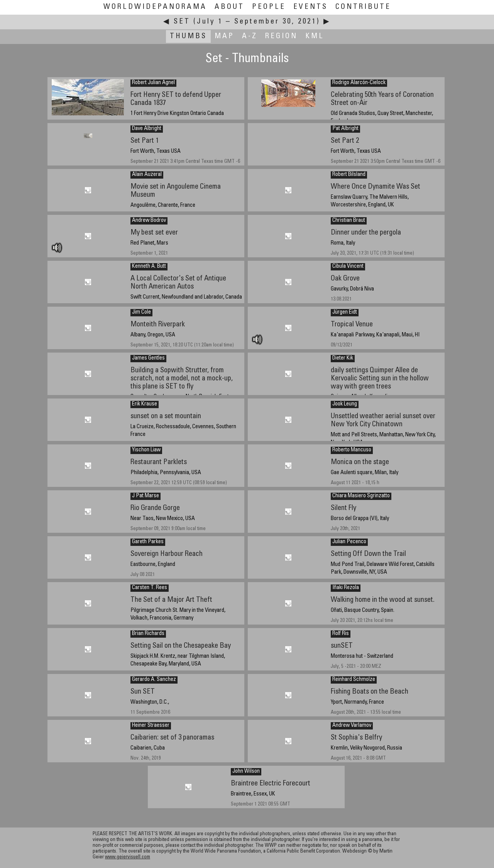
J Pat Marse (145, 496)
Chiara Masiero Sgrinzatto (361, 496)
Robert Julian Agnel (153, 83)
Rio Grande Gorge (155, 508)
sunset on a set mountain (166, 416)
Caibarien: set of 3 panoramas (172, 738)
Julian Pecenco (349, 542)
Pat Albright (345, 129)
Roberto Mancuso (352, 450)
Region (281, 36)
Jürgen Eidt (345, 312)
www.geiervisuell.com (128, 857)
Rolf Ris (341, 634)
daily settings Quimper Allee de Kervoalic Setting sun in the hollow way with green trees (380, 378)
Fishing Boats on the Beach (370, 692)
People (269, 7)
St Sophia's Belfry (356, 738)
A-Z (250, 36)
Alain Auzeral (147, 175)
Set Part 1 (145, 141)
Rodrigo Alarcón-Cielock (359, 83)
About (229, 7)
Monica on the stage (360, 462)
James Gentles (148, 358)
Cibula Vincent (348, 267)
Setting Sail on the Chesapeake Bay (181, 646)
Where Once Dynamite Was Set (376, 187)
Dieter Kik (343, 358)
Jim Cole (141, 312)
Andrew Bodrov (149, 221)
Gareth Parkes (148, 542)
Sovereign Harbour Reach (167, 554)
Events (310, 7)
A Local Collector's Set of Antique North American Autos (178, 283)
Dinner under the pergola (366, 233)
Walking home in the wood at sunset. (383, 600)
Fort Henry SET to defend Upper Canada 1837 (176, 99)
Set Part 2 (345, 141)
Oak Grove (345, 279)
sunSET (342, 646)
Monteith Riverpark (158, 325)
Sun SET (143, 692)
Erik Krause (145, 404)
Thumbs (188, 36)
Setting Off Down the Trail (368, 554)
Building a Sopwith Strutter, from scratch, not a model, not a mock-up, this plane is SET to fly (182, 378)
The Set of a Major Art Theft (171, 600)
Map (224, 36)
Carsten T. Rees (150, 588)
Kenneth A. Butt (149, 267)
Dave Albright (147, 129)
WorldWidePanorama (155, 7)
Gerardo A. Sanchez (154, 680)
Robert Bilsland (349, 175)
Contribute (363, 7)
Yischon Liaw (146, 450)
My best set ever (154, 233)
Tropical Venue (352, 325)
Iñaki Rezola (346, 588)
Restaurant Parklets (159, 462)
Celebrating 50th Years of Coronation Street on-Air (382, 99)
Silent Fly (343, 508)
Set (182, 22)
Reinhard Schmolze (354, 680)
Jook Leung (345, 404)
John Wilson (246, 772)
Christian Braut (349, 221)
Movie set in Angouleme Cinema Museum (176, 191)
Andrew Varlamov (352, 726)
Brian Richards (148, 634)
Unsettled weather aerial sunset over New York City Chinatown (383, 420)
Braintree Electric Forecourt (271, 784)
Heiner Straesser (151, 726)
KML (315, 36)
